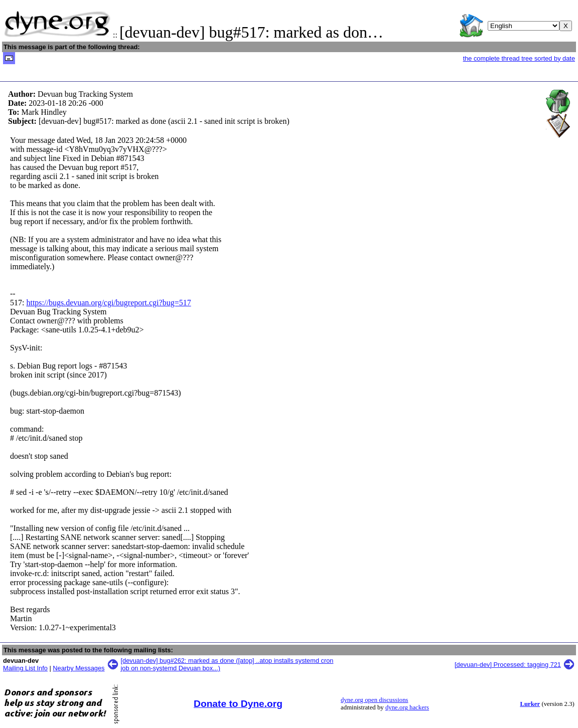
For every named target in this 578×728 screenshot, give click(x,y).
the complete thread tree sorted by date (519, 58)
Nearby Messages (79, 668)
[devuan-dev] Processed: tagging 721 (508, 665)
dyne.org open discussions (374, 700)
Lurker (530, 704)
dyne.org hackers (407, 707)
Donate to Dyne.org (238, 704)
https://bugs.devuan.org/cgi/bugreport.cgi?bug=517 (108, 303)
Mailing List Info (25, 668)
